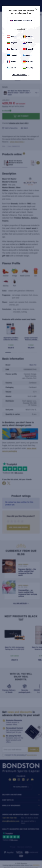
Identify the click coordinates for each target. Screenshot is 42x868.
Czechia (12, 49)
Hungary (28, 68)
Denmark (28, 49)
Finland (27, 55)
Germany (28, 62)
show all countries (21, 75)
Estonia (12, 55)
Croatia (27, 43)
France (12, 62)
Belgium (28, 37)
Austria (12, 37)
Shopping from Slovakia (21, 20)
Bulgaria (12, 43)
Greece (12, 68)
